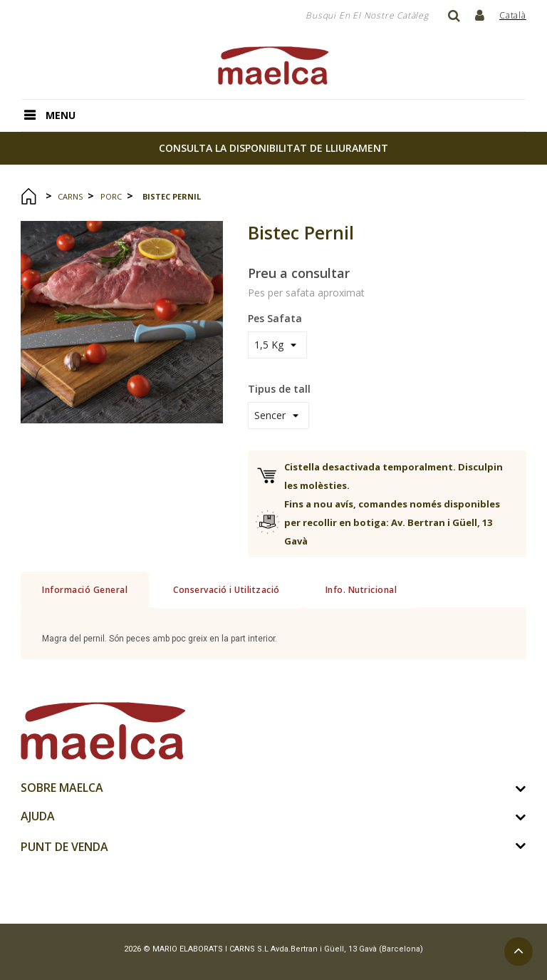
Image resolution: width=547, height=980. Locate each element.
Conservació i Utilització (226, 590)
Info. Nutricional (361, 590)
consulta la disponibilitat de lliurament (273, 148)
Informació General (85, 590)
